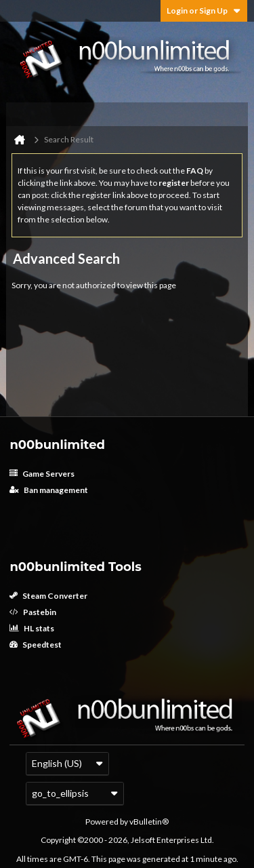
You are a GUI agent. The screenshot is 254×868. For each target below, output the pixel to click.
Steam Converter (48, 596)
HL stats (32, 628)
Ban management (49, 490)
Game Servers (42, 474)
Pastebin (33, 612)
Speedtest (36, 645)
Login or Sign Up (204, 11)
